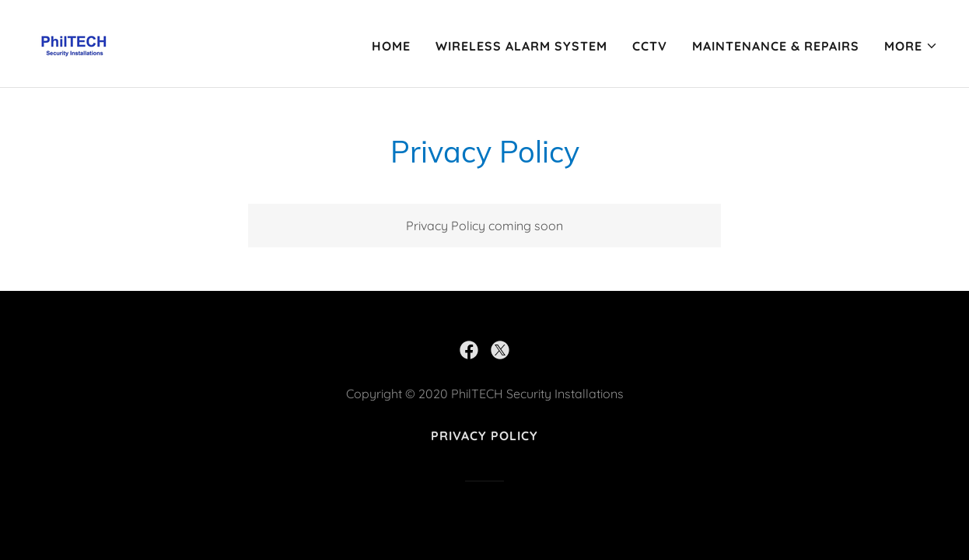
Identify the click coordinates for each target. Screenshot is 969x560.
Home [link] (391, 46)
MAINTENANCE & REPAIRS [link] (776, 46)
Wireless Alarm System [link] (521, 46)
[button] (911, 46)
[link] (75, 42)
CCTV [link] (650, 46)
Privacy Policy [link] (484, 436)
